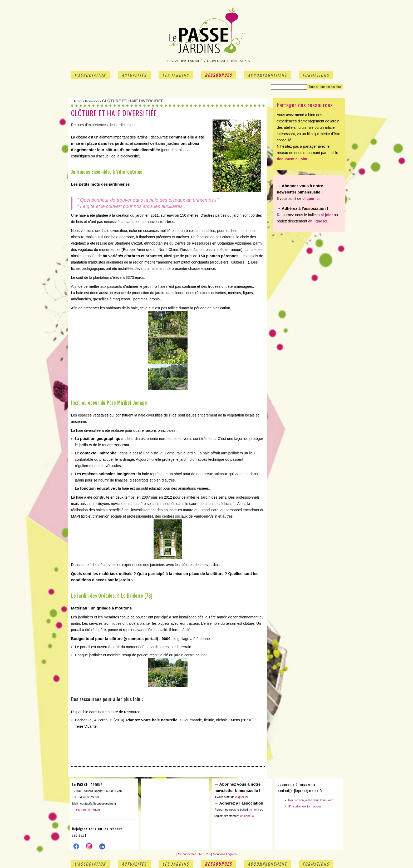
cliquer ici (311, 199)
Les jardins (176, 75)
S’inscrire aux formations (305, 806)
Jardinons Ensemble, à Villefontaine (107, 172)
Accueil (78, 101)
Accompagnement (267, 75)
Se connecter (187, 854)
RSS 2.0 (204, 854)
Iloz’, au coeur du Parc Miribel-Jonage (109, 403)
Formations (316, 75)
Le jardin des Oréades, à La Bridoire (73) (112, 596)
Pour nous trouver (88, 810)
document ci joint (292, 159)
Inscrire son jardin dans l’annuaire (311, 800)
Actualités (134, 75)
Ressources (218, 75)
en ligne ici (318, 221)
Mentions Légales (225, 854)
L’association (90, 75)
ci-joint (327, 215)
